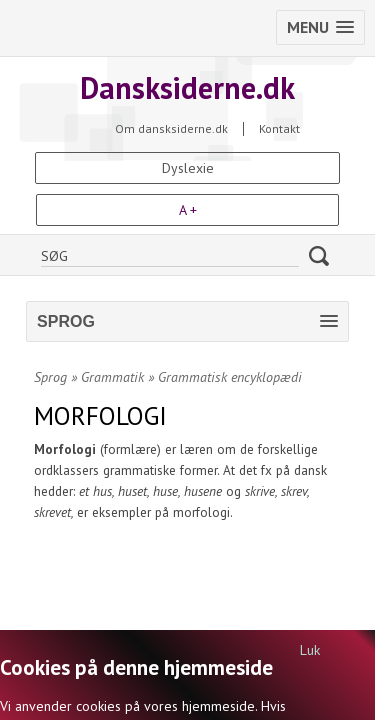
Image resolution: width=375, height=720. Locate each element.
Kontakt (279, 129)
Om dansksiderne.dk (171, 129)
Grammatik (112, 377)
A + (188, 210)
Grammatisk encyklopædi (230, 377)
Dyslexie (188, 168)
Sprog (50, 377)
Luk (310, 650)
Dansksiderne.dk (187, 87)
